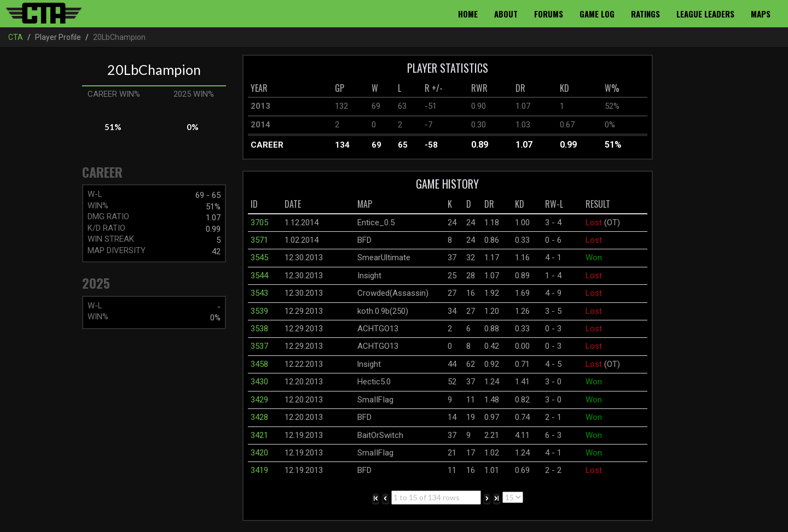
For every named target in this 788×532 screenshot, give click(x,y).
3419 (259, 470)
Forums (549, 14)
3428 (259, 417)
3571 (259, 240)
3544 (259, 276)
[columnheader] (290, 89)
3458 (259, 364)
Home (468, 14)
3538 (259, 329)
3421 (259, 435)
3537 (259, 346)
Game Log (597, 14)
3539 (259, 311)
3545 (259, 258)
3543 (259, 293)
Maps (761, 14)
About (506, 14)
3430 (259, 382)
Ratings (645, 14)
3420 (259, 453)
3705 (259, 223)
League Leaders (705, 14)
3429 (259, 400)
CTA (16, 37)
